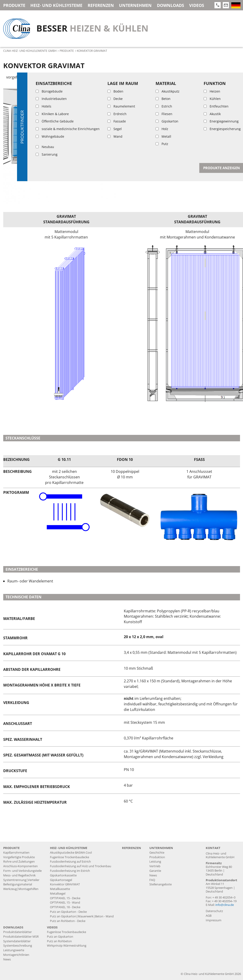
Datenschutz (214, 911)
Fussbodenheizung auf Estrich (70, 862)
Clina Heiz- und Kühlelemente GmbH (30, 51)
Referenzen (101, 5)
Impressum (214, 920)
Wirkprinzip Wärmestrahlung (67, 946)
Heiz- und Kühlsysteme (56, 5)
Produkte (14, 5)
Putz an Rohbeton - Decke (68, 921)
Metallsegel (58, 894)
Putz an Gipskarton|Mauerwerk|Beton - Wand (82, 916)
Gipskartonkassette (63, 875)
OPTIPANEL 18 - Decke (65, 907)
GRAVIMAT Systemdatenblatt (164, 117)
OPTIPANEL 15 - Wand (65, 903)
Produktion (157, 857)
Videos (197, 5)
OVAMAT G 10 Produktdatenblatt (169, 128)
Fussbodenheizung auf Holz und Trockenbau (81, 866)
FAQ (152, 880)
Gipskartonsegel (61, 880)
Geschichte (157, 853)
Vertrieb (155, 866)
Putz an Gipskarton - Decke (68, 912)
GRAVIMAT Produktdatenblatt (166, 106)
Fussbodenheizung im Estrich (70, 871)
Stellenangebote (161, 884)
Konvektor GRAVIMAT (65, 884)
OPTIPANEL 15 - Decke (65, 898)
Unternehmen (135, 5)
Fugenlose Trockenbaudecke (69, 857)
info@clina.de (225, 905)
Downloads (171, 5)
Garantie (155, 871)
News (153, 875)
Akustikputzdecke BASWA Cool (71, 853)
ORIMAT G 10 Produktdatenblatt (168, 138)
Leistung (155, 862)
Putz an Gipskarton (60, 937)
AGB (209, 916)
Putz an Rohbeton (59, 941)
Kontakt (213, 848)
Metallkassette (60, 889)
